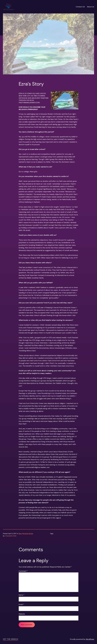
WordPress (90, 639)
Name (22, 595)
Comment (23, 571)
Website (22, 614)
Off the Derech (11, 639)
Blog (20, 534)
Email (21, 604)
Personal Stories (28, 534)
